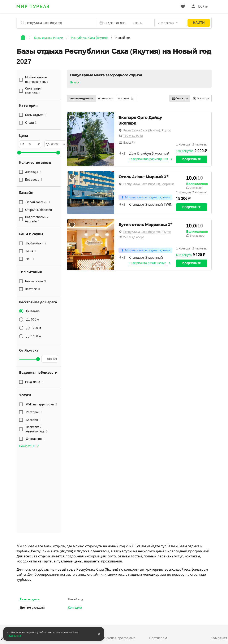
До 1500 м (34, 336)
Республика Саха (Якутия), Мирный (149, 184)
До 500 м (33, 319)
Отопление (35, 439)
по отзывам (106, 98)
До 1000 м (34, 328)
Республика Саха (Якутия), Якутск (147, 130)
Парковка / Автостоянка (37, 429)
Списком (180, 98)
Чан (30, 259)
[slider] (19, 153)
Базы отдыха (30, 599)
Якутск (75, 82)
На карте (201, 98)
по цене (126, 98)
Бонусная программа (118, 638)
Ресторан (34, 412)
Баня (31, 251)
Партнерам (158, 638)
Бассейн (34, 420)
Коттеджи (75, 608)
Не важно (33, 311)
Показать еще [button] (29, 446)
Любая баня (36, 243)
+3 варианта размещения (148, 263)
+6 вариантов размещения (149, 159)
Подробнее (192, 159)
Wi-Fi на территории (42, 404)
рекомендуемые (81, 98)
